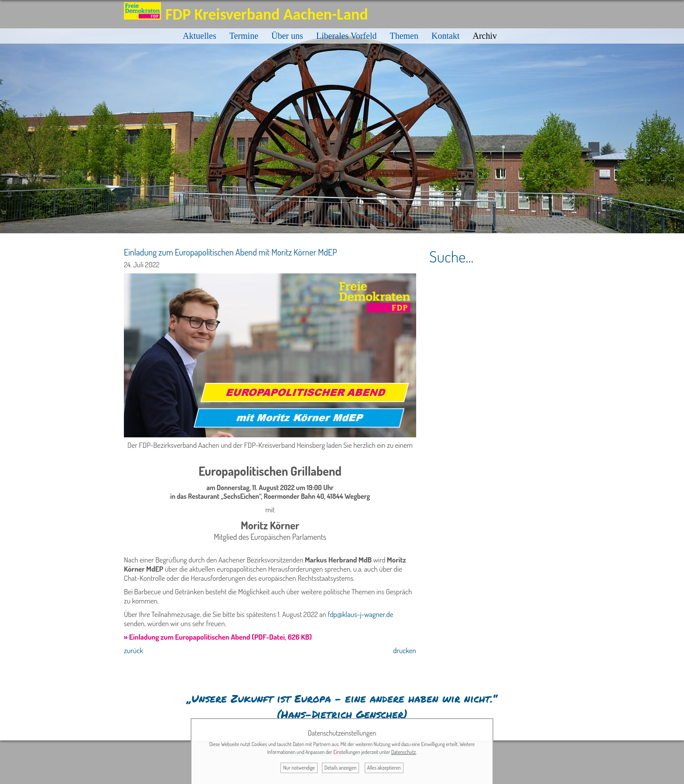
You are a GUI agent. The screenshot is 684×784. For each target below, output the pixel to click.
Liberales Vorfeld (347, 36)
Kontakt (445, 36)
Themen (404, 36)
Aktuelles (200, 36)
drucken (405, 650)
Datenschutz (404, 752)
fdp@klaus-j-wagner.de (360, 614)
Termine (244, 36)
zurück (133, 650)
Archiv (485, 36)
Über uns (287, 36)
